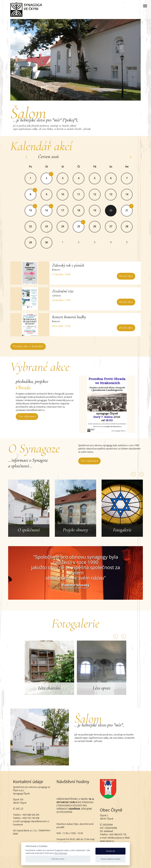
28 (127, 226)
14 (127, 194)
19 (95, 210)
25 (79, 226)
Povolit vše (110, 851)
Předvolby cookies (58, 859)
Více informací (27, 416)
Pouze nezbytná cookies (111, 859)
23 (47, 226)
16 (47, 210)
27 (111, 226)
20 (111, 210)
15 (31, 210)
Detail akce (126, 276)
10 (63, 194)
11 (79, 194)
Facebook (18, 825)
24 (63, 226)
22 (31, 226)
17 (63, 210)
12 (95, 194)
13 (111, 194)
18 (79, 210)
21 (127, 210)
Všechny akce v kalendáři (28, 346)
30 (47, 242)
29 (31, 242)
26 (95, 226)
